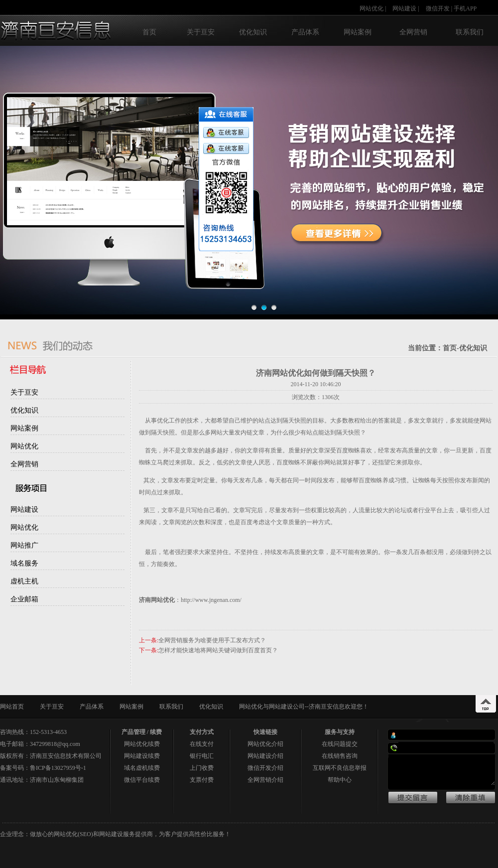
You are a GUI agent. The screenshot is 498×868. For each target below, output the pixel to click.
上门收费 (202, 768)
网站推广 (24, 545)
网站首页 (12, 707)
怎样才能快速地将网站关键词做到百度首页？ (218, 650)
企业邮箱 (24, 599)
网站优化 (372, 8)
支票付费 (202, 780)
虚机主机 (24, 581)
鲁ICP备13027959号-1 (58, 768)
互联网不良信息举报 (340, 768)
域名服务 (24, 563)
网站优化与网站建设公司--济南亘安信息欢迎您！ (304, 707)
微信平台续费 (142, 780)
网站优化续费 (142, 744)
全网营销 (413, 32)
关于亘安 (201, 32)
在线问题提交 (340, 744)
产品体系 (305, 32)
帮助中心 (340, 780)
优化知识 (253, 32)
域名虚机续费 (142, 768)
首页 (149, 32)
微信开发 (438, 8)
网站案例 (358, 32)
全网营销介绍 (265, 780)
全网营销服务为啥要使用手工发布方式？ (212, 640)
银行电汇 (202, 756)
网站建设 (404, 8)
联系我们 (470, 32)
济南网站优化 (157, 600)
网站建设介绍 (265, 756)
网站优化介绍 (265, 744)
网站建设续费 (142, 756)
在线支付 (202, 744)
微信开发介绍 (265, 768)
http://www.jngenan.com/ (211, 600)
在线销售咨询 (340, 756)
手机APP (465, 8)
